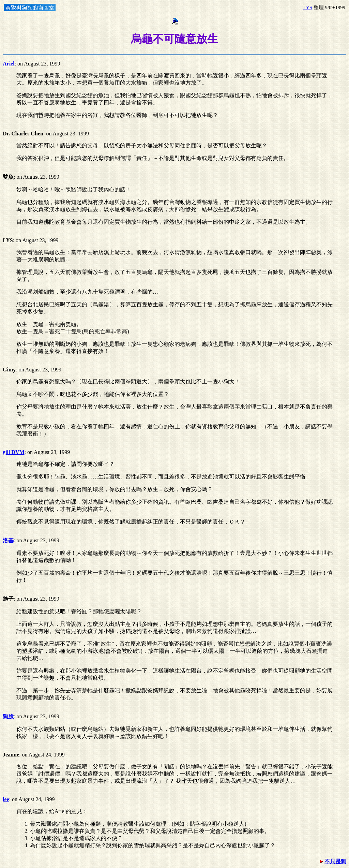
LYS (308, 8)
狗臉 (8, 716)
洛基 (8, 540)
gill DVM (14, 452)
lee (6, 799)
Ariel (9, 64)
